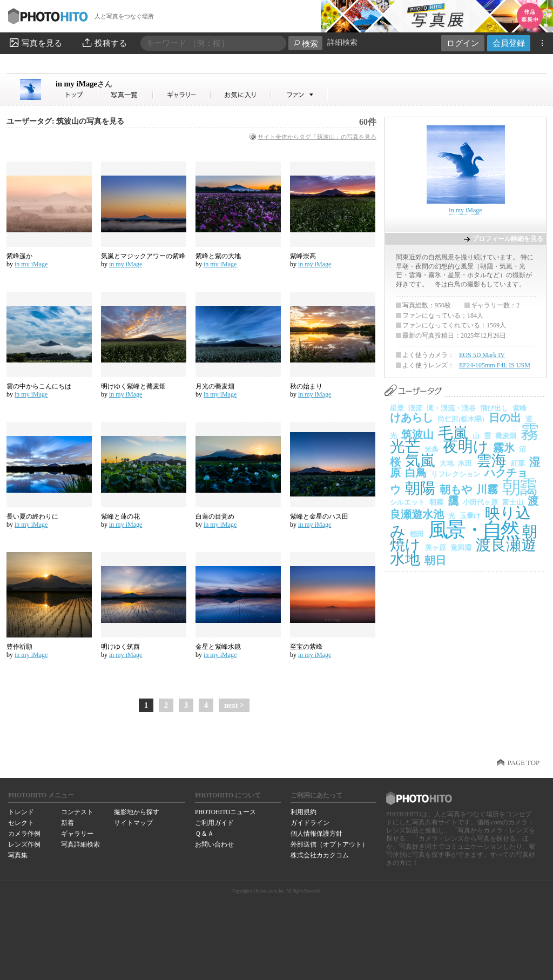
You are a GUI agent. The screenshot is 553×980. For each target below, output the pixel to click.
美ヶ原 (436, 548)
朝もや (456, 489)
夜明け (466, 447)
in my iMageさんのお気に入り (241, 95)
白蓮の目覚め (215, 516)
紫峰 (520, 408)
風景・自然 (473, 530)
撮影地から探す (137, 812)
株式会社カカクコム (320, 855)
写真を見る (35, 43)
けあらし (412, 418)
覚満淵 (461, 548)
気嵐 (420, 461)
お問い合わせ (214, 844)
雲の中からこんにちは (39, 386)
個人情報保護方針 (316, 834)
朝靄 (519, 487)
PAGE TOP (524, 763)
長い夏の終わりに (32, 516)
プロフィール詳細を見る (508, 239)
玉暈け (470, 516)
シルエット (407, 502)
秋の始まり (306, 386)
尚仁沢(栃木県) (461, 419)
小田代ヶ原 (480, 502)
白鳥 (416, 473)
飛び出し (494, 408)
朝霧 (436, 502)
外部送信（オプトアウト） (329, 844)
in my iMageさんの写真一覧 (125, 95)
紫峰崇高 (303, 256)
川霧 (487, 489)
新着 (68, 823)
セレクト (21, 823)
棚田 (417, 534)
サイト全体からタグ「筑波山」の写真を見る (317, 137)
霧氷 (504, 448)
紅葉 (518, 463)
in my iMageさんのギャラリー (182, 95)
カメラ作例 (24, 834)
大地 (447, 463)
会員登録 (509, 43)
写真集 (18, 855)
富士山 (513, 502)
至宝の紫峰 (306, 647)
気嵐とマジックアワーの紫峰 (143, 256)
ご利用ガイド (214, 823)
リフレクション (456, 474)
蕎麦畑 (506, 436)
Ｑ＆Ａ (204, 834)
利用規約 (304, 812)
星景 (397, 408)
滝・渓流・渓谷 (451, 408)
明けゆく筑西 (120, 647)
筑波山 (417, 434)
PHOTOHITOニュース (225, 812)
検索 (305, 43)
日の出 (505, 418)
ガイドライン (310, 823)
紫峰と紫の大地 (218, 256)
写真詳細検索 (80, 844)
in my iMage (84, 84)
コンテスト (77, 812)
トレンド (21, 812)
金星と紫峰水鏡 (218, 647)
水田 (465, 463)
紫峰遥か (19, 256)
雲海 (491, 461)
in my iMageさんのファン (299, 95)
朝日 (435, 560)
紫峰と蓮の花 (120, 516)
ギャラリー (77, 834)
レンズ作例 (24, 844)
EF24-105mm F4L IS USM (495, 365)
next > (234, 705)
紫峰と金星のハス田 (319, 516)
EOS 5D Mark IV (482, 355)
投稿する (104, 43)
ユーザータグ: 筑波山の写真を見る (65, 121)
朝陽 (420, 488)
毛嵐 (453, 433)
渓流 (415, 408)
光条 (431, 449)
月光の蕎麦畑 (215, 386)
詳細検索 (342, 42)
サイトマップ (133, 823)
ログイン (463, 43)
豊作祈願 (19, 647)
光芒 (405, 447)
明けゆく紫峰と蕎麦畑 (133, 386)
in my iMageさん (77, 95)
